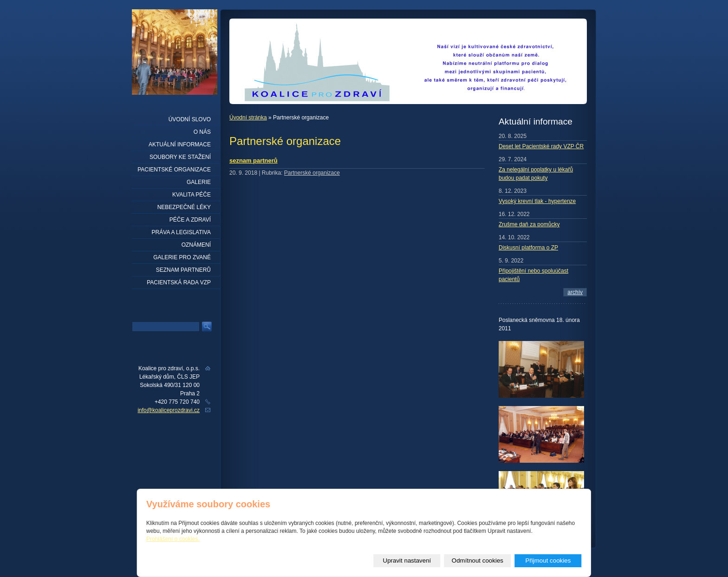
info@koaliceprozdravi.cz (169, 410)
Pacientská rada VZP (179, 282)
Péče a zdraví (190, 220)
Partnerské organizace (312, 173)
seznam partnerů (253, 161)
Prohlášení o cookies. (173, 539)
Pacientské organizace (174, 170)
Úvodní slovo (190, 119)
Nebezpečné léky (184, 207)
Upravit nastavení (407, 561)
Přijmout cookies (548, 561)
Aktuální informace (180, 144)
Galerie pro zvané (182, 257)
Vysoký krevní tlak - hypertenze (537, 201)
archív (575, 292)
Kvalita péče (192, 195)
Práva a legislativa (181, 232)
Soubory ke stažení (180, 157)
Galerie (199, 182)
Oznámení (196, 245)
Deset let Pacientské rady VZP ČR (541, 146)
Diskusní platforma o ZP (528, 248)
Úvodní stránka (248, 118)
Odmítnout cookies (478, 561)
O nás (202, 132)
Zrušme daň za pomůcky (529, 224)
